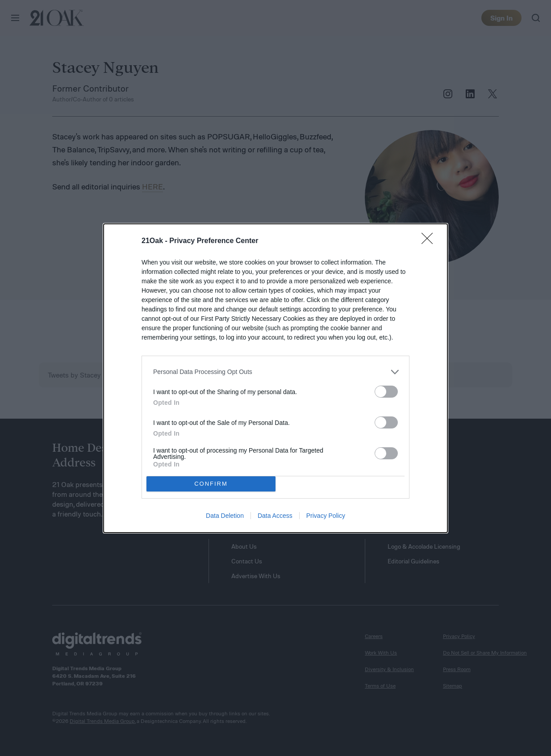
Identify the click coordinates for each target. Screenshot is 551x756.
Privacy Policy (326, 516)
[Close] (430, 241)
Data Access (275, 516)
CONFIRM (211, 483)
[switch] (386, 392)
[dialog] (275, 378)
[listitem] (275, 372)
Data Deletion (225, 516)
